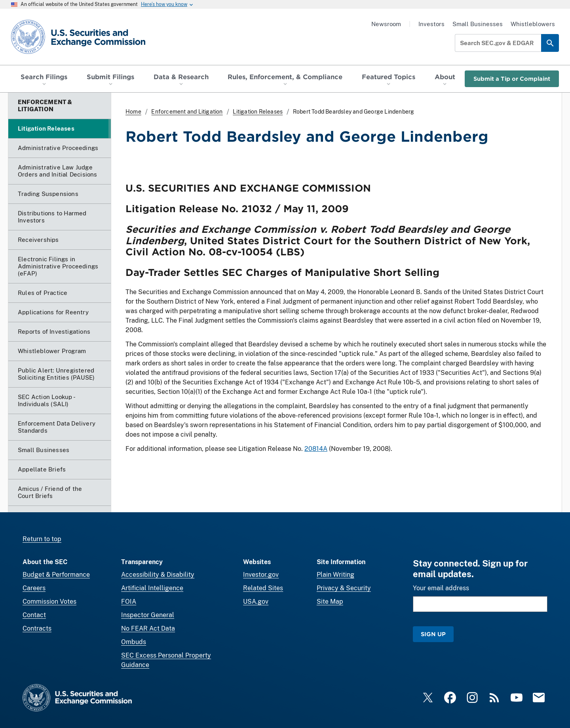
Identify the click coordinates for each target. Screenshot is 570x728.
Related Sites (263, 588)
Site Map (330, 602)
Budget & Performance (56, 575)
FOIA (129, 602)
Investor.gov (261, 575)
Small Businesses (478, 24)
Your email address (441, 588)
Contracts (37, 628)
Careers (34, 588)
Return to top (42, 539)
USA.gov (256, 602)
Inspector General (148, 615)
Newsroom (386, 24)
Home (133, 112)
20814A (316, 449)
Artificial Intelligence (152, 588)
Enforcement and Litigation (187, 112)
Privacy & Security (344, 588)
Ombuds (134, 642)
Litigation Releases (258, 112)
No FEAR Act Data (148, 628)
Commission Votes (49, 602)
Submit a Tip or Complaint (512, 79)
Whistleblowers (533, 24)
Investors (431, 24)
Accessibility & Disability (158, 575)
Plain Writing (335, 575)
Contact (34, 615)
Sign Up (433, 634)
